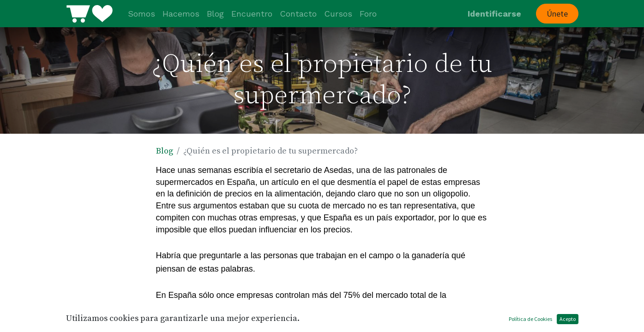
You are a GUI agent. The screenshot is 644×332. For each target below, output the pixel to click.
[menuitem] (141, 14)
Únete (557, 14)
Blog (165, 151)
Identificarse (494, 14)
